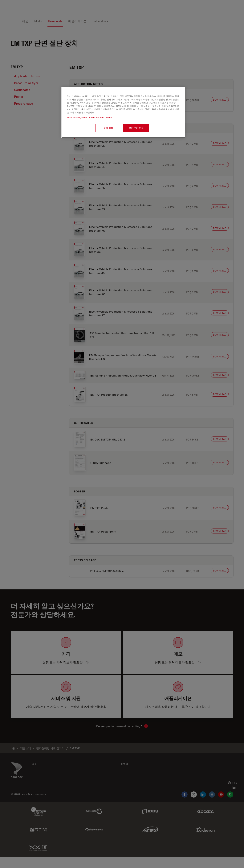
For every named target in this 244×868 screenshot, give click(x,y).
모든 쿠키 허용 (136, 128)
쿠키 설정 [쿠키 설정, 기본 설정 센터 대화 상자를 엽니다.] (108, 128)
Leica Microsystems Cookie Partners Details (89, 118)
